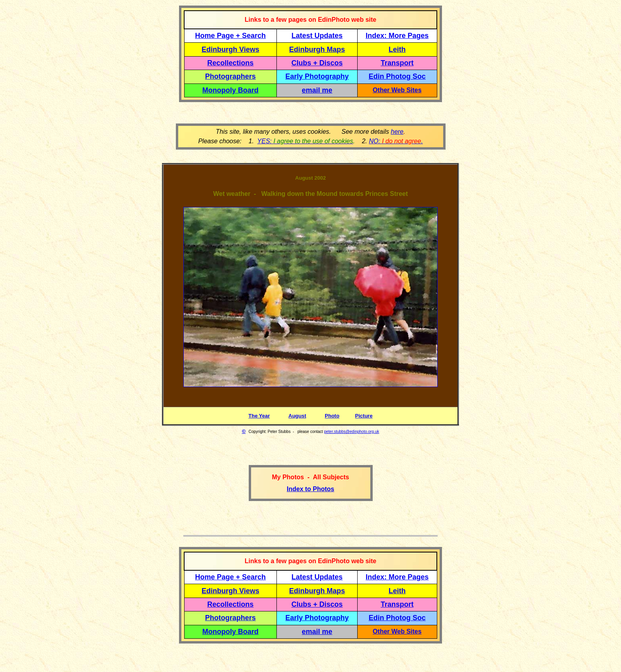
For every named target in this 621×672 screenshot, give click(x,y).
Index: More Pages (397, 36)
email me (317, 90)
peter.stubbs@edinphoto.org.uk (351, 432)
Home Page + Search (231, 36)
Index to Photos (310, 489)
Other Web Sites (397, 90)
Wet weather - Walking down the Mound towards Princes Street (310, 194)
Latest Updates (317, 36)
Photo (332, 416)
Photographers (230, 76)
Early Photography (317, 76)
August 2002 (310, 178)
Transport (397, 63)
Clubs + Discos (317, 63)
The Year (259, 416)
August (297, 416)
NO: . (396, 141)
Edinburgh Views (230, 49)
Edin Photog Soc (397, 76)
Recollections (230, 63)
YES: (305, 141)
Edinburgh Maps (317, 49)
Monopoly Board (230, 90)
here (397, 132)
